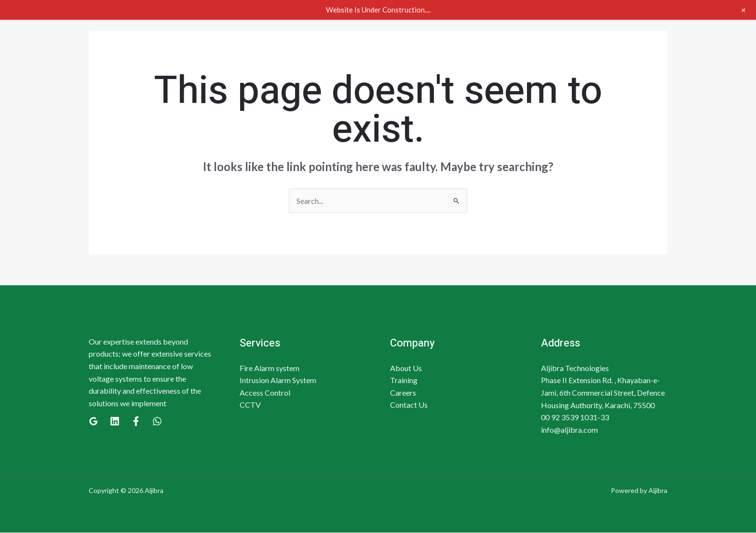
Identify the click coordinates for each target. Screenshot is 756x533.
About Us (406, 368)
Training (404, 380)
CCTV (250, 405)
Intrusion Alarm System (278, 380)
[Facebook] (136, 422)
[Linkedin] (115, 422)
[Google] (94, 422)
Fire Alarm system (270, 368)
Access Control (265, 393)
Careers (403, 393)
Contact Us (409, 405)
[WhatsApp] (157, 422)
